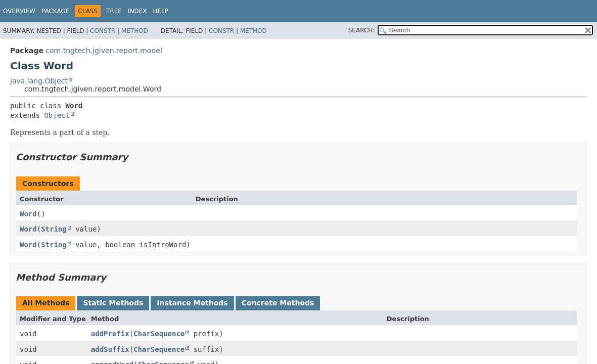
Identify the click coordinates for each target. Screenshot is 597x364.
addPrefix (110, 334)
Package (55, 11)
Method (135, 31)
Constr (103, 31)
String (54, 229)
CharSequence (159, 334)
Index (137, 11)
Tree (114, 11)
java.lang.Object (39, 81)
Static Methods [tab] (113, 303)
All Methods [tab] (46, 303)
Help (161, 11)
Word (28, 214)
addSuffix (110, 349)
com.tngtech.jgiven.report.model (104, 51)
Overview (19, 11)
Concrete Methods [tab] (278, 303)
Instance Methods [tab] (192, 303)
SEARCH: (362, 30)
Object (57, 115)
